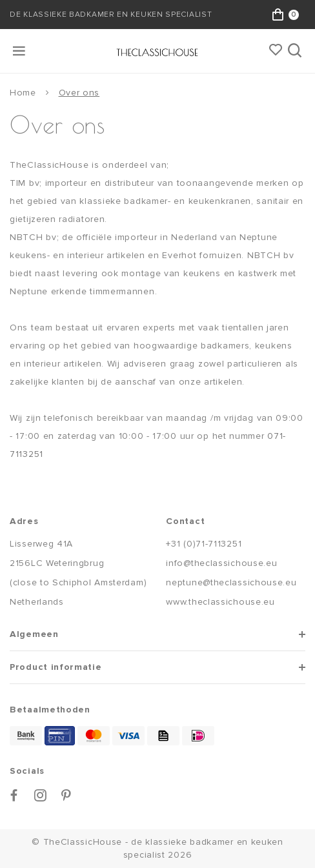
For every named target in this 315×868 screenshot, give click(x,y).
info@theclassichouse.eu (221, 563)
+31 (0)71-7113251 (204, 544)
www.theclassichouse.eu (220, 602)
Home (23, 93)
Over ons (79, 93)
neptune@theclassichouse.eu (231, 582)
